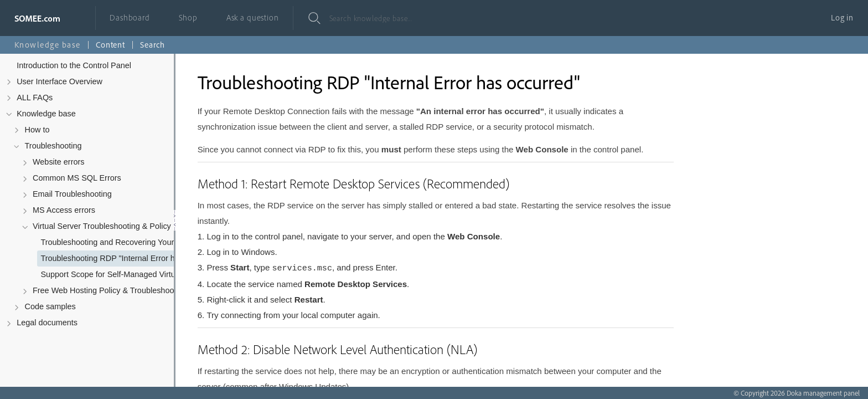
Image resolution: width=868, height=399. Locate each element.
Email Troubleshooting (72, 194)
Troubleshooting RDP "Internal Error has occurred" (125, 258)
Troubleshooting (53, 146)
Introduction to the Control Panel (74, 65)
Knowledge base (46, 114)
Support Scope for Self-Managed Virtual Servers (125, 274)
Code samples (50, 306)
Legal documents (47, 323)
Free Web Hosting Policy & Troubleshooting (110, 290)
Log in (842, 17)
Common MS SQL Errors (77, 178)
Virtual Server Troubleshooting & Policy (102, 226)
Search (153, 45)
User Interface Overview (60, 81)
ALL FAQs (35, 98)
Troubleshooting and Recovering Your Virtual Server (125, 242)
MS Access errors (64, 210)
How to (37, 130)
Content (110, 45)
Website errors (59, 162)
